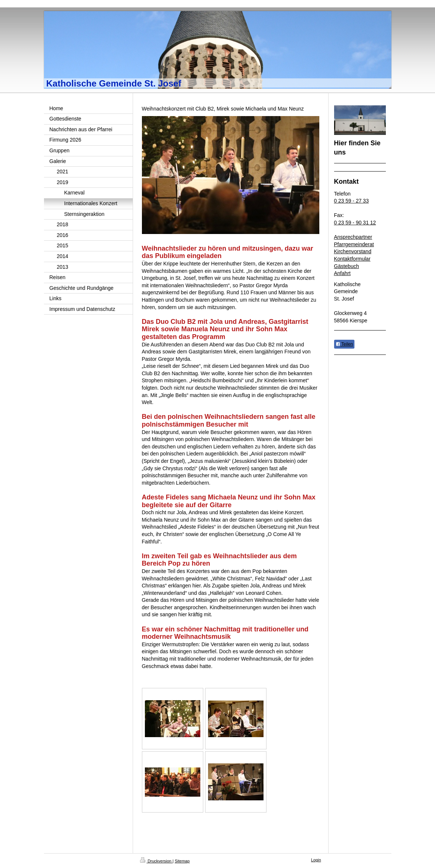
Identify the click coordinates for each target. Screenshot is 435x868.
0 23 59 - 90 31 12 (355, 223)
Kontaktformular (352, 259)
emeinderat (361, 244)
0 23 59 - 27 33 (351, 201)
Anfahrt (342, 273)
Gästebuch (347, 266)
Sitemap (182, 861)
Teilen (344, 344)
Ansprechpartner (353, 237)
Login (316, 860)
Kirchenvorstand (353, 251)
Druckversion (156, 861)
